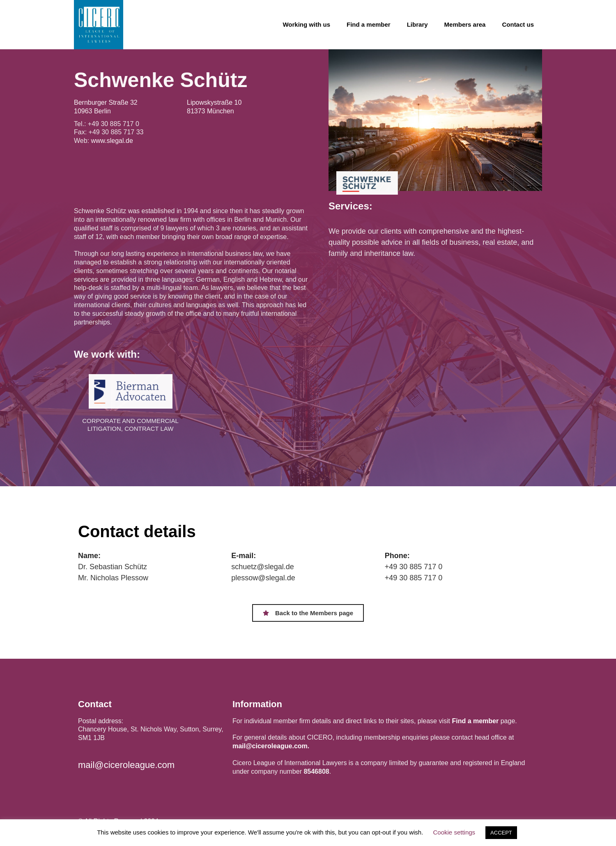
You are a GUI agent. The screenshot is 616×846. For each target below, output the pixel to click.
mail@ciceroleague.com (126, 765)
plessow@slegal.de (263, 578)
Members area (465, 24)
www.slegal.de (112, 141)
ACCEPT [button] (501, 833)
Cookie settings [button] (454, 832)
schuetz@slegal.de (262, 567)
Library (417, 24)
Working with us (306, 24)
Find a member (369, 24)
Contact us (518, 24)
